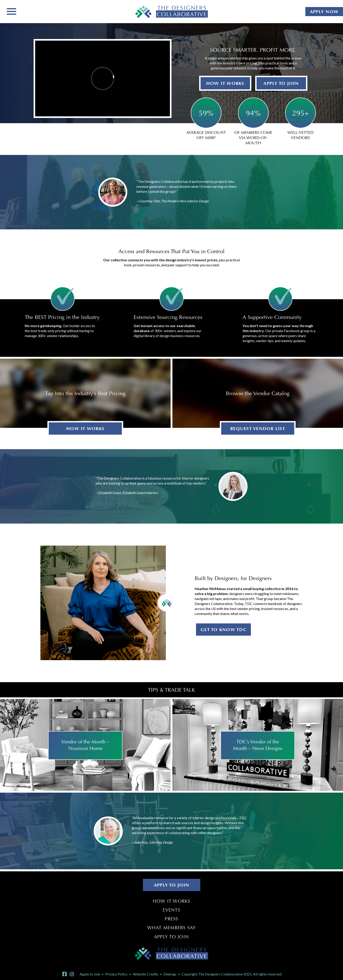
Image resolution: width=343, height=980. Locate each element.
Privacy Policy (116, 974)
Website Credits (146, 974)
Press (171, 919)
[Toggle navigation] (11, 11)
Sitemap (170, 974)
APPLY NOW (324, 12)
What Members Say (172, 928)
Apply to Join (171, 937)
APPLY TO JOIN (281, 83)
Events (171, 910)
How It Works (172, 901)
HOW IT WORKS (225, 83)
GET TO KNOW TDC (223, 630)
